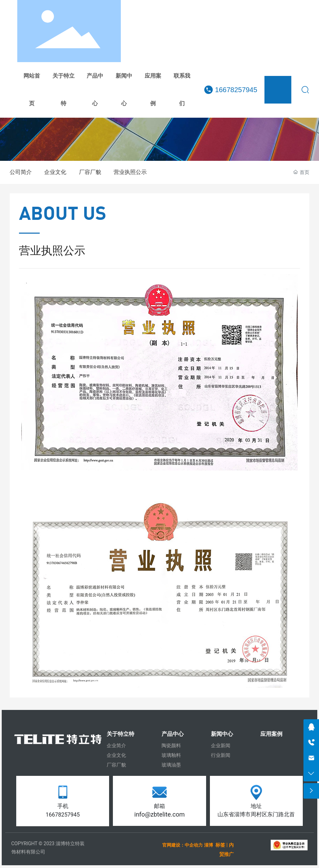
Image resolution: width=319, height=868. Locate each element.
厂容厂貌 (90, 172)
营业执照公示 (130, 172)
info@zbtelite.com (159, 814)
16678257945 (236, 90)
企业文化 (55, 172)
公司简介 (21, 172)
